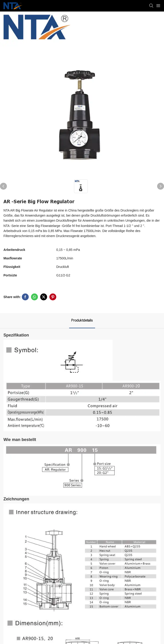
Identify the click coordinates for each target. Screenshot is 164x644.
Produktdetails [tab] (82, 320)
